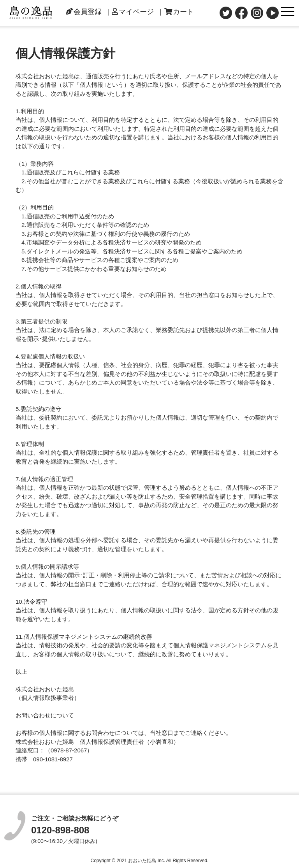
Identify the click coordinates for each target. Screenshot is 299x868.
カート (179, 12)
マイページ (133, 12)
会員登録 (84, 12)
